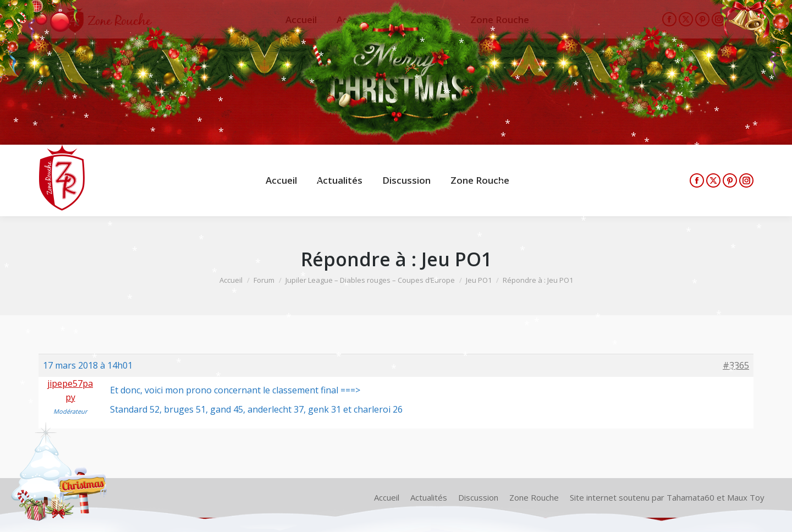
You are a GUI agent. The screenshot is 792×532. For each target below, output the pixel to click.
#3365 (736, 365)
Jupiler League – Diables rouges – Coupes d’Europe (370, 280)
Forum (264, 280)
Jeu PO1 (479, 280)
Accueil (231, 280)
